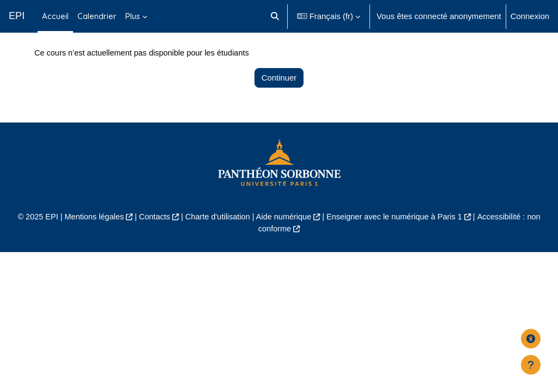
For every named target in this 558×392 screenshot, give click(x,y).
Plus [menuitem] (133, 16)
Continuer (279, 103)
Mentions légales (89, 243)
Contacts (151, 243)
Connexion (530, 16)
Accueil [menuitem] (55, 16)
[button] (275, 16)
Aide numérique (284, 243)
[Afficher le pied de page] (531, 365)
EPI (17, 16)
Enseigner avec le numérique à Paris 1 (397, 243)
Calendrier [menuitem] (97, 16)
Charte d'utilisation (216, 243)
